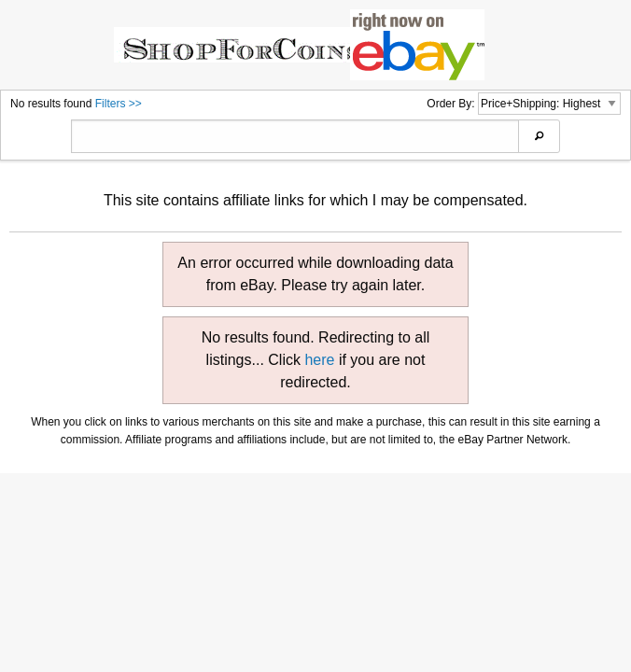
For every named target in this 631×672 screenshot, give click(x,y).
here (319, 360)
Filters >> (119, 104)
